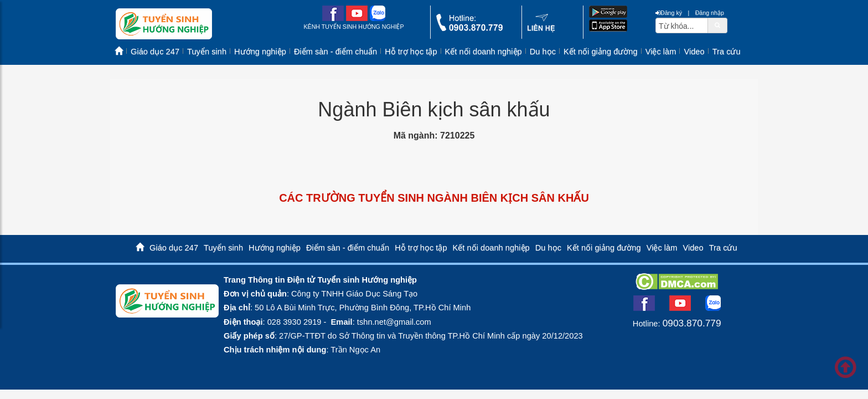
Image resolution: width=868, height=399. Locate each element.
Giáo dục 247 (155, 52)
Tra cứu (727, 52)
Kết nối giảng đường (601, 52)
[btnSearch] (717, 25)
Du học (543, 52)
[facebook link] (333, 19)
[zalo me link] (378, 19)
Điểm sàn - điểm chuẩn (335, 52)
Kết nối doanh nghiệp (484, 52)
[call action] (469, 29)
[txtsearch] (682, 25)
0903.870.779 (692, 323)
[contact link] (541, 30)
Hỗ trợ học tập (411, 52)
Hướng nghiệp (260, 52)
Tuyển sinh (207, 52)
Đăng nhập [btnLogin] (710, 13)
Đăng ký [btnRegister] (669, 13)
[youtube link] (357, 19)
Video (694, 52)
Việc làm (661, 52)
